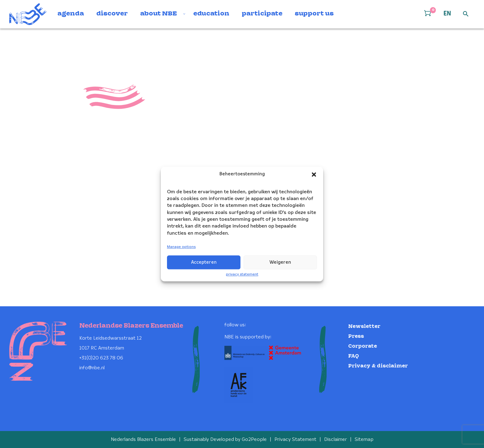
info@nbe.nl (92, 368)
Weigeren (280, 262)
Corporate (363, 346)
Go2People (254, 440)
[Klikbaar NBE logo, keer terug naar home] (28, 14)
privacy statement (242, 274)
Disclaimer (336, 440)
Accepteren (204, 262)
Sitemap (364, 440)
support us (314, 14)
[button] (314, 174)
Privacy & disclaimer (378, 366)
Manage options (181, 247)
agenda (71, 14)
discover (112, 14)
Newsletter (364, 327)
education (211, 14)
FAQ (354, 356)
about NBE (159, 14)
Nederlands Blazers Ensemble (143, 440)
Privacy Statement (295, 440)
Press (356, 336)
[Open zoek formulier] (466, 14)
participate (262, 14)
